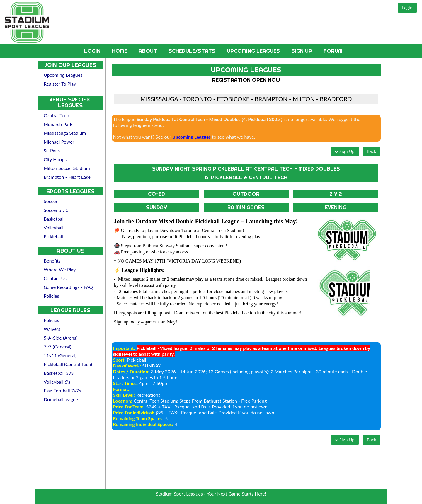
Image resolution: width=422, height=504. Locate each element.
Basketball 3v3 (59, 373)
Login (93, 51)
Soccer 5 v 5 (56, 210)
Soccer (51, 201)
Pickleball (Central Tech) (68, 364)
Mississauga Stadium (65, 133)
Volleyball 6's (57, 382)
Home (120, 51)
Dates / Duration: (131, 371)
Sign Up (302, 51)
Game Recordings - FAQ (68, 287)
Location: (123, 401)
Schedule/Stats (193, 51)
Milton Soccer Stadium (67, 168)
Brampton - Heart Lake (67, 177)
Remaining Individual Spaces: (143, 424)
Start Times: (126, 383)
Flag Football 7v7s (62, 390)
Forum (333, 51)
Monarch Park (58, 124)
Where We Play (60, 269)
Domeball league (61, 399)
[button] (407, 8)
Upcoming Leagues (254, 51)
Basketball (54, 219)
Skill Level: (124, 395)
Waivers (52, 329)
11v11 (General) (60, 355)
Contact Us (55, 278)
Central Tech (56, 115)
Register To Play (60, 84)
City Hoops (55, 159)
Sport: (119, 360)
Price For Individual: (134, 412)
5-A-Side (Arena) (61, 338)
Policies (51, 296)
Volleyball (53, 228)
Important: (124, 348)
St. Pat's (52, 150)
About (149, 51)
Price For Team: (129, 407)
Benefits (52, 261)
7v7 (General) (57, 346)
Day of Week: (127, 366)
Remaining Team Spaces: (138, 418)
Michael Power (59, 142)
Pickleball (53, 236)
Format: (121, 389)
